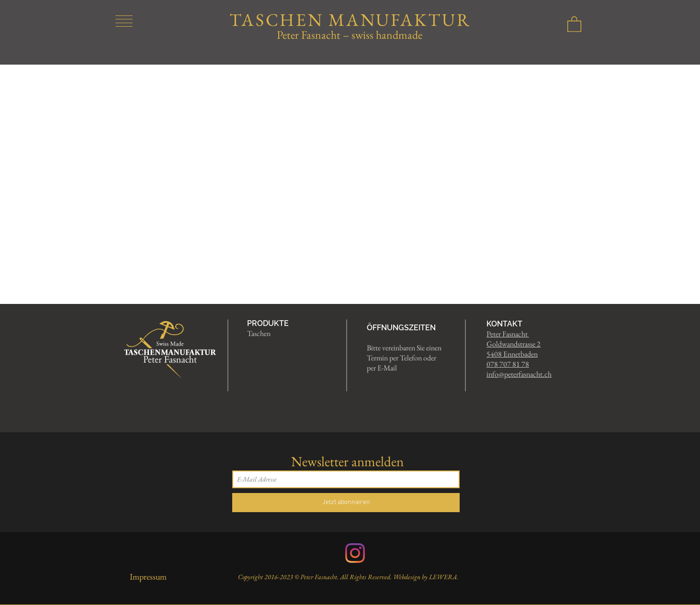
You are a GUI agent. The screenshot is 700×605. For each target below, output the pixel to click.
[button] (124, 21)
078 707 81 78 (508, 364)
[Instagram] (355, 553)
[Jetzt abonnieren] (346, 503)
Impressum (148, 577)
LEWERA (443, 577)
